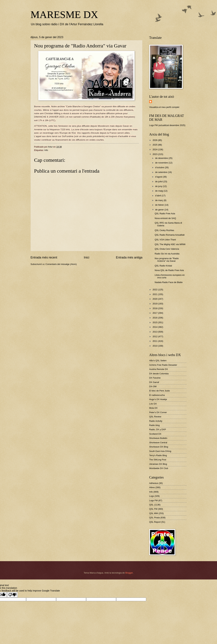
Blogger (129, 573)
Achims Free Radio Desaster (163, 365)
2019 (155, 304)
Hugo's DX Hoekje (158, 399)
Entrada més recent (44, 257)
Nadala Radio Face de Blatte (169, 282)
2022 (155, 290)
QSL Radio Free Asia (165, 214)
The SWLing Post (158, 460)
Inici (86, 257)
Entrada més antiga (129, 257)
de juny (159, 186)
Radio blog (154, 425)
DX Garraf (154, 382)
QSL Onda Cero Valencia (167, 249)
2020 (155, 299)
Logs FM (153, 500)
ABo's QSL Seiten (158, 361)
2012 (155, 336)
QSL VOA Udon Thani (165, 240)
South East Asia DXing (160, 451)
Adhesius (154, 483)
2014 (155, 327)
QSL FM (153, 509)
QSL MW (154, 513)
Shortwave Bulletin (158, 438)
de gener (160, 210)
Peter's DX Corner (158, 412)
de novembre (162, 163)
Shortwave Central (158, 443)
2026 (155, 140)
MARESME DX (64, 15)
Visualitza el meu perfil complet (164, 107)
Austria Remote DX (159, 369)
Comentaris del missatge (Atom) (61, 264)
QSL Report (155, 522)
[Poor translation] (12, 595)
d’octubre (160, 167)
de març (159, 200)
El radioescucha (157, 395)
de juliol (159, 181)
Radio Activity (156, 421)
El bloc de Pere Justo (160, 391)
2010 (155, 346)
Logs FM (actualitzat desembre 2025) (167, 125)
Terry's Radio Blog (158, 455)
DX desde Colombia (159, 374)
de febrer (160, 205)
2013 (155, 332)
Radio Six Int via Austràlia (167, 254)
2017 (155, 313)
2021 (155, 294)
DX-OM (153, 386)
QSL (151, 505)
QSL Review (155, 417)
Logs (152, 496)
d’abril (158, 196)
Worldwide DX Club (159, 468)
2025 (155, 145)
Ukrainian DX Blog (158, 464)
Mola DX (153, 408)
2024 (155, 149)
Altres (152, 487)
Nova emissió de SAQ (165, 218)
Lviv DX (153, 404)
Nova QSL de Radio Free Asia (169, 270)
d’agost (159, 177)
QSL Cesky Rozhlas (164, 230)
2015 (155, 322)
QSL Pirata (155, 518)
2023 (155, 154)
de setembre (161, 172)
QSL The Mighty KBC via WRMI (170, 244)
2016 (155, 318)
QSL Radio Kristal (163, 266)
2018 (155, 308)
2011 (155, 341)
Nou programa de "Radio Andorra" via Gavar (167, 260)
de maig (159, 191)
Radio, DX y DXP (158, 429)
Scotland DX (155, 434)
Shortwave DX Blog (159, 447)
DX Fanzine (155, 378)
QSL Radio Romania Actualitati (170, 235)
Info (46, 150)
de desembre (162, 158)
